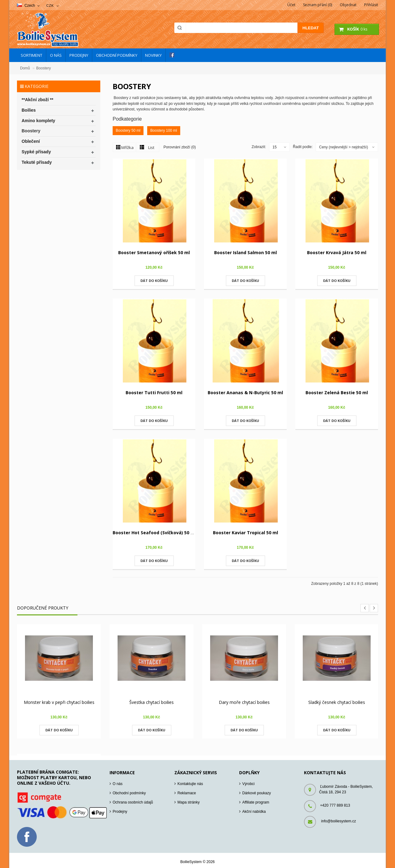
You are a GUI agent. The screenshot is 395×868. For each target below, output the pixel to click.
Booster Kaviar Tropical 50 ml (245, 533)
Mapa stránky (189, 802)
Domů (25, 68)
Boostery (43, 68)
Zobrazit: (259, 147)
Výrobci (248, 784)
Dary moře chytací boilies (244, 702)
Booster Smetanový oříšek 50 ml (154, 252)
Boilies (29, 110)
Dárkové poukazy (257, 793)
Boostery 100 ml (164, 130)
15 (274, 147)
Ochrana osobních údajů (133, 802)
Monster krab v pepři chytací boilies (59, 702)
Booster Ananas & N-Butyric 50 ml (245, 393)
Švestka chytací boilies (152, 702)
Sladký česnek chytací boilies (337, 702)
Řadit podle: (303, 147)
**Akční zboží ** (37, 100)
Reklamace (187, 793)
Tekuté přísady (37, 162)
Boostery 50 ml (128, 130)
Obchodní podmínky (129, 793)
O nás (118, 784)
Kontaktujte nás (190, 784)
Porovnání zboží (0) (180, 147)
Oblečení (31, 141)
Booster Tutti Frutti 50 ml (154, 393)
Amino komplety (38, 121)
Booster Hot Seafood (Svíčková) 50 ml (154, 533)
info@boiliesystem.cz (339, 821)
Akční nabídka (254, 812)
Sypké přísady (36, 152)
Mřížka (127, 147)
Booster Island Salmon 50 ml (245, 252)
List (151, 147)
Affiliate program (256, 802)
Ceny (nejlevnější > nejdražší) (343, 147)
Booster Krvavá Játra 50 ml (337, 252)
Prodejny (120, 812)
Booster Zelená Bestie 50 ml (337, 393)
